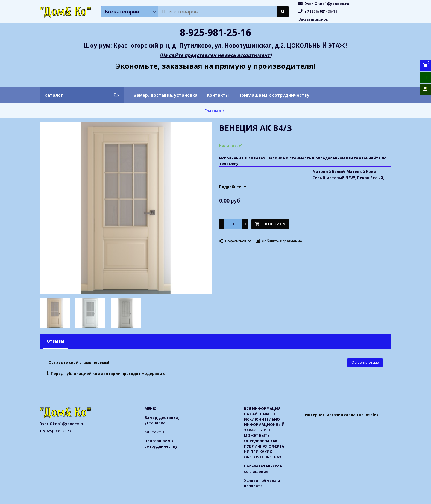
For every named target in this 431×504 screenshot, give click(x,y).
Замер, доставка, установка (166, 95)
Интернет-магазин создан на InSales (342, 415)
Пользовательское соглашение (263, 469)
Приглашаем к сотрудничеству (274, 95)
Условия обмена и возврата (262, 483)
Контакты (218, 95)
